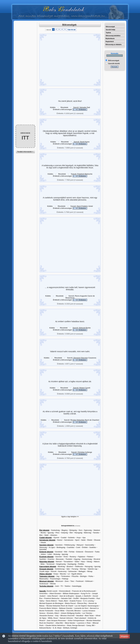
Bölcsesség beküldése (113, 36)
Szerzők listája (110, 30)
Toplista (108, 33)
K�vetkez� (72, 30)
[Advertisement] (25, 28)
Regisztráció (110, 42)
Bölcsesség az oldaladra (113, 45)
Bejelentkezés (110, 39)
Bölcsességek (110, 27)
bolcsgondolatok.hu (68, 526)
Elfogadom (125, 636)
